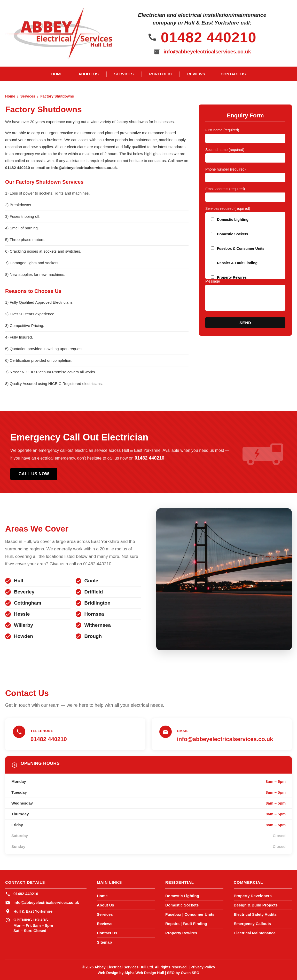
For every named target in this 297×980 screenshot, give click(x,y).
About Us (89, 74)
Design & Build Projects (256, 905)
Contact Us (233, 74)
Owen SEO (190, 973)
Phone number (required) (225, 169)
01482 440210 (208, 37)
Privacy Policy (203, 967)
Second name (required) (225, 150)
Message (213, 281)
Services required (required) (228, 208)
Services (124, 74)
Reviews (196, 74)
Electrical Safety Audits (255, 914)
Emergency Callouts (252, 924)
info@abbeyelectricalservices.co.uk (207, 52)
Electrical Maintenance (255, 933)
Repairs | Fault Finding (186, 924)
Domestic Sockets (182, 905)
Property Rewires (181, 933)
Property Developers (253, 896)
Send (245, 323)
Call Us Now (34, 474)
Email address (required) (225, 189)
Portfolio (161, 74)
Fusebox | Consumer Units (190, 914)
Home (57, 74)
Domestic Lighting (182, 896)
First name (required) (222, 130)
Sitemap (104, 942)
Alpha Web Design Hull (144, 973)
